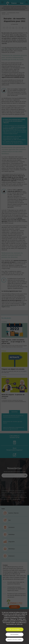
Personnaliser (14, 634)
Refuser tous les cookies (15, 640)
